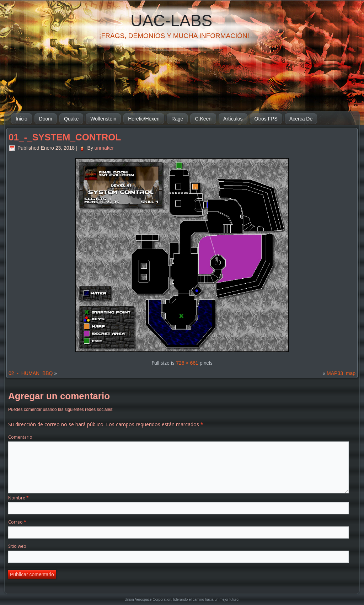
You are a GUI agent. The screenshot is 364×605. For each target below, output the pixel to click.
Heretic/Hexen (144, 119)
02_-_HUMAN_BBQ (31, 373)
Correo (17, 522)
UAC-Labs (171, 21)
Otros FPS (266, 119)
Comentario (20, 437)
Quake (71, 119)
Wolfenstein (103, 119)
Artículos (233, 119)
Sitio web (17, 546)
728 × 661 (187, 363)
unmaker (104, 148)
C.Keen (203, 119)
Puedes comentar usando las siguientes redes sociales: (61, 409)
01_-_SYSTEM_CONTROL (65, 137)
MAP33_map (341, 373)
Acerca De (301, 119)
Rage (177, 119)
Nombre (18, 498)
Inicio (22, 119)
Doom (46, 119)
